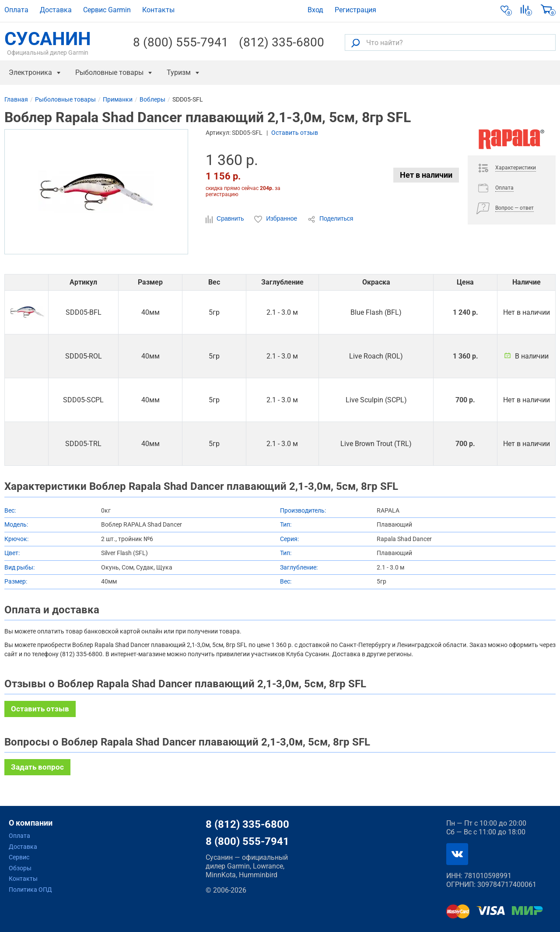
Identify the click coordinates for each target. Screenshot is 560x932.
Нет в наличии (426, 175)
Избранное (276, 219)
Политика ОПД (30, 890)
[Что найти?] (450, 42)
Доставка (56, 10)
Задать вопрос (37, 767)
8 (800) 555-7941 (181, 42)
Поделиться (330, 219)
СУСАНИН (48, 42)
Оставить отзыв (295, 133)
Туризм (179, 72)
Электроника (30, 72)
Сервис (19, 857)
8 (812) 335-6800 (247, 824)
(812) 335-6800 (282, 42)
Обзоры (20, 868)
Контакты (158, 10)
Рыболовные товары (109, 72)
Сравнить (226, 219)
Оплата (16, 10)
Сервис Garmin (107, 10)
